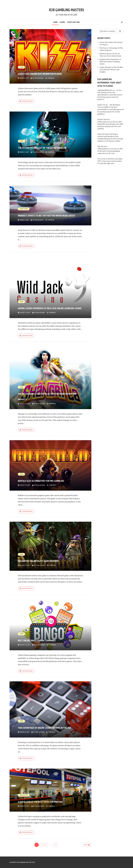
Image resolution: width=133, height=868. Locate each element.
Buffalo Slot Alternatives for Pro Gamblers (49, 480)
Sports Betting (73, 22)
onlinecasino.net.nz (105, 122)
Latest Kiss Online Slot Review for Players (49, 70)
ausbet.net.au (103, 105)
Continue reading (28, 101)
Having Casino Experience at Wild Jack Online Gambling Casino (46, 303)
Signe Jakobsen (39, 78)
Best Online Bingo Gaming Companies (44, 640)
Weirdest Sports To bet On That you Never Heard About (50, 213)
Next (86, 850)
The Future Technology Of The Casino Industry (49, 145)
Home (55, 22)
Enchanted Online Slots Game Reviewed (48, 560)
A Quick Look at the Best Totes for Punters (49, 803)
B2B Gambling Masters (66, 8)
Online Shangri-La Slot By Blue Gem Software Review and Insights (50, 395)
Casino (62, 22)
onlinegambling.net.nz (106, 90)
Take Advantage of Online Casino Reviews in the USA (44, 728)
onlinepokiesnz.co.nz (105, 149)
